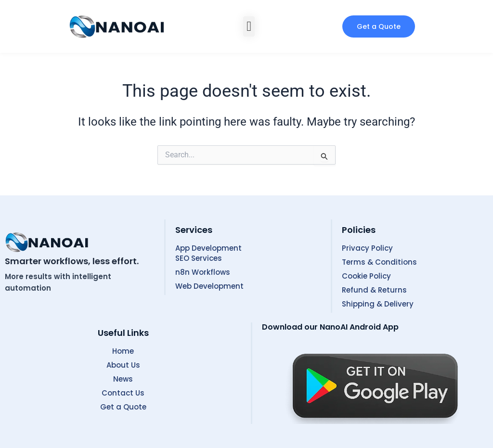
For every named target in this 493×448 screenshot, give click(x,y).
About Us (123, 365)
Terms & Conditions (379, 262)
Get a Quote (123, 407)
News (123, 379)
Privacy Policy (367, 248)
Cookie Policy (366, 276)
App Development (208, 248)
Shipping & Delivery (378, 304)
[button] (249, 26)
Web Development (209, 286)
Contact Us (123, 393)
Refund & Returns (374, 290)
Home (123, 351)
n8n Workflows (203, 272)
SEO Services (199, 258)
